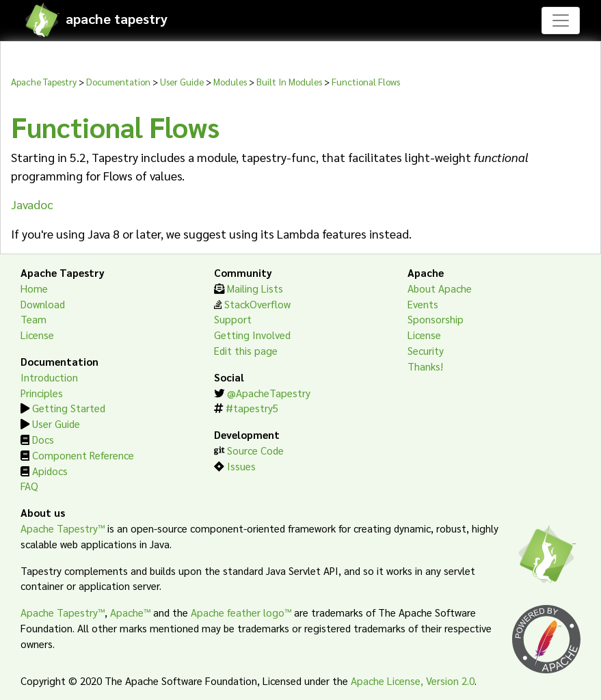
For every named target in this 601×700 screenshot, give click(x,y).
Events (423, 304)
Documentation (118, 81)
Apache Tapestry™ (63, 528)
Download (43, 304)
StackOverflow (257, 304)
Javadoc (32, 204)
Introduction (49, 377)
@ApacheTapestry (269, 393)
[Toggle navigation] (561, 21)
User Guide (182, 81)
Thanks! (425, 366)
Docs (43, 440)
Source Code (255, 450)
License (37, 335)
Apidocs (50, 471)
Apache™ (130, 612)
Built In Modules (289, 81)
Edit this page (246, 351)
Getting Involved (252, 335)
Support (233, 319)
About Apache (440, 288)
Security (426, 351)
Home (34, 288)
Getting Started (69, 408)
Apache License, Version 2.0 (413, 681)
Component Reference (83, 455)
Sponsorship (436, 319)
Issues (241, 466)
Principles (42, 393)
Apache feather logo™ (241, 612)
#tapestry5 (252, 408)
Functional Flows (366, 81)
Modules (230, 81)
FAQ (29, 486)
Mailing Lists (255, 288)
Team (34, 319)
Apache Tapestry (44, 81)
